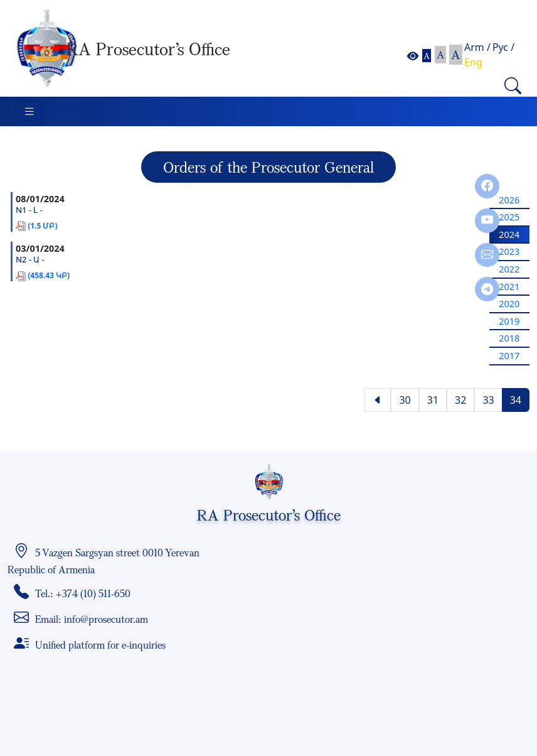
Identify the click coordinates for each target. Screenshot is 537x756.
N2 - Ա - (30, 260)
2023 (509, 251)
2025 (509, 217)
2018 (509, 338)
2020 (509, 304)
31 (433, 400)
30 (405, 400)
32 (460, 400)
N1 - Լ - (29, 210)
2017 (509, 356)
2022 (509, 269)
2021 (509, 287)
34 (516, 400)
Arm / (477, 47)
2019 (509, 321)
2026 (509, 200)
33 (488, 400)
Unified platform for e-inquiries (100, 645)
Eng (473, 62)
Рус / (503, 47)
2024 (509, 235)
